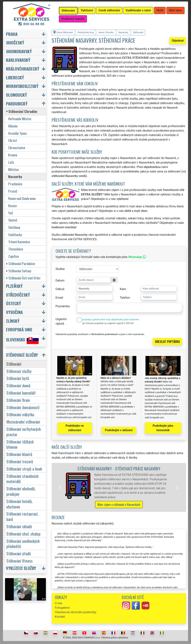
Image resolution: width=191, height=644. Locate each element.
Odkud (60, 289)
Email (59, 298)
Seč (11, 213)
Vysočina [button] (14, 312)
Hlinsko (13, 126)
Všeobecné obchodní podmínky (76, 612)
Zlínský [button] (13, 321)
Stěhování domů (18, 385)
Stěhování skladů (19, 526)
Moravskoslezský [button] (22, 86)
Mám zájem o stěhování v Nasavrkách (119, 505)
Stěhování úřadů (19, 553)
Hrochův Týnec (18, 133)
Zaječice (14, 256)
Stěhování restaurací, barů (22, 516)
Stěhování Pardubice (21, 263)
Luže (11, 162)
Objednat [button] (178, 41)
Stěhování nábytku (20, 414)
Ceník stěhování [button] (109, 10)
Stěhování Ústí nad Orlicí (23, 278)
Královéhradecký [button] (23, 69)
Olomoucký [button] (16, 95)
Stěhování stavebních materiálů (22, 479)
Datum (60, 280)
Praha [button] (12, 34)
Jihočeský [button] (15, 42)
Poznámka (63, 306)
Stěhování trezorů (20, 461)
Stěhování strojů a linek (24, 469)
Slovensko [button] (22, 340)
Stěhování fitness (19, 561)
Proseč (13, 191)
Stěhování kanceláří (21, 393)
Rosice (12, 206)
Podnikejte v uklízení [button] (119, 430)
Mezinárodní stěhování (23, 422)
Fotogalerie (62, 608)
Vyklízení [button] (87, 10)
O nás (59, 603)
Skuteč (13, 220)
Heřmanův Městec (20, 119)
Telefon (125, 298)
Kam (123, 289)
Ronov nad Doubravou (22, 198)
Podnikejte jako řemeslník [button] (163, 428)
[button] (60, 487)
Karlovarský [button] (18, 60)
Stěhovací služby (19, 371)
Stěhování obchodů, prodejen (21, 491)
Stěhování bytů (18, 378)
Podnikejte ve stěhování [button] (75, 428)
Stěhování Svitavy (19, 271)
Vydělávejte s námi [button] (138, 10)
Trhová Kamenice (19, 242)
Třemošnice (16, 249)
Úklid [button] (160, 10)
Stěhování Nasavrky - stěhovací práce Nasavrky (119, 468)
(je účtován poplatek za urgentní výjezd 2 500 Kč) (108, 323)
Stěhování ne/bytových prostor (24, 432)
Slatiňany (14, 227)
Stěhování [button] (68, 11)
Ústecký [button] (13, 303)
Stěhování (14, 364)
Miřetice (14, 169)
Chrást (13, 140)
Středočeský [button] (18, 295)
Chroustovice (17, 148)
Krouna (13, 155)
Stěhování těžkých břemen (20, 444)
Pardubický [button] (17, 104)
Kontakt (60, 617)
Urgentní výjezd (61, 321)
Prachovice (15, 184)
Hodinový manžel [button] (73, 19)
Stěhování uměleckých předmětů (23, 544)
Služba (60, 269)
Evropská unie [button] (19, 329)
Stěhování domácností (23, 407)
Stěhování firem (18, 400)
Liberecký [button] (15, 77)
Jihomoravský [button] (19, 51)
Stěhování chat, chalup (23, 534)
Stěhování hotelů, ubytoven (19, 504)
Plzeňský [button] (14, 286)
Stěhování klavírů (19, 454)
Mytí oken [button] (175, 10)
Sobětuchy (15, 235)
